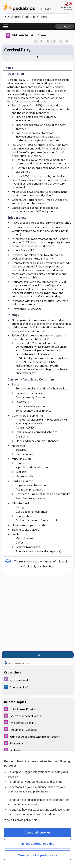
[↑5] (37, 655)
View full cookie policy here (21, 820)
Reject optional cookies (38, 844)
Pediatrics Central (27, 7)
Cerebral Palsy (17, 50)
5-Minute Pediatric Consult (27, 35)
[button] (64, 26)
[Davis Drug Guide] (38, 680)
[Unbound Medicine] (67, 6)
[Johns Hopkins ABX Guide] (38, 687)
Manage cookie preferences (37, 855)
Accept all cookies (37, 832)
